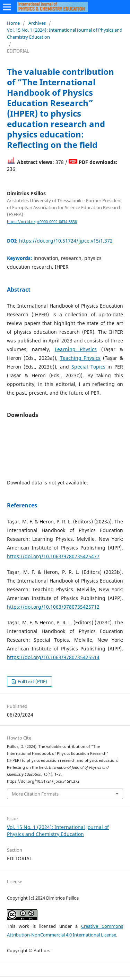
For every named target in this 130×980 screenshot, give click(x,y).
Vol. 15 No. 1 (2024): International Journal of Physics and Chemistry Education (65, 33)
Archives (37, 23)
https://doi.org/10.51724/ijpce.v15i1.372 (66, 241)
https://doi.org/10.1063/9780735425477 (53, 556)
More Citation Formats (35, 794)
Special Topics (88, 367)
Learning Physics (76, 349)
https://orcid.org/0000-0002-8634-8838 (42, 222)
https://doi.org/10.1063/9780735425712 (53, 607)
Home (13, 23)
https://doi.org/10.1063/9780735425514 (53, 657)
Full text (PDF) (32, 681)
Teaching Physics (80, 358)
